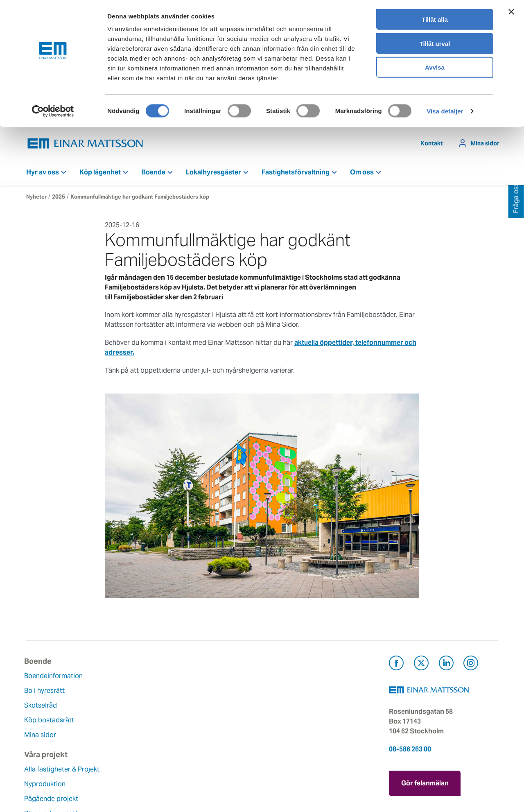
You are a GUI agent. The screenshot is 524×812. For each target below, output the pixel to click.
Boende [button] (153, 172)
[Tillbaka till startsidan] (86, 144)
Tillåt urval (435, 44)
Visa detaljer (445, 112)
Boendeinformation (55, 676)
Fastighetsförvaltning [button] (296, 172)
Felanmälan (286, 691)
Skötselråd (43, 705)
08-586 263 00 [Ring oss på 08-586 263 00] (410, 749)
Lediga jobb (206, 735)
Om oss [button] (362, 172)
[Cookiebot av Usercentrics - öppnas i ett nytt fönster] (53, 112)
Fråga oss (283, 705)
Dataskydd (204, 764)
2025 (59, 197)
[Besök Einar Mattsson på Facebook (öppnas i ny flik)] (396, 664)
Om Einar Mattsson (217, 676)
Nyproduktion (128, 700)
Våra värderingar (213, 691)
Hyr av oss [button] (43, 172)
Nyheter (36, 197)
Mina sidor (485, 143)
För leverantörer (293, 735)
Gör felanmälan (425, 781)
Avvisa (435, 68)
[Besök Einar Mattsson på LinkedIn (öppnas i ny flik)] (446, 664)
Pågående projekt (134, 715)
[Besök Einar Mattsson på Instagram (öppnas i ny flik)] (471, 664)
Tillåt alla (435, 20)
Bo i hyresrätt (46, 691)
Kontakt (432, 143)
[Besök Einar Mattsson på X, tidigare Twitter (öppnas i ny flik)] (421, 664)
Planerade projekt (134, 730)
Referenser (123, 745)
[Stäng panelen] (511, 13)
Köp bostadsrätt (51, 720)
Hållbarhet (203, 720)
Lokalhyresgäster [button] (213, 172)
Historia (199, 705)
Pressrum (282, 720)
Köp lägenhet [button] (100, 172)
